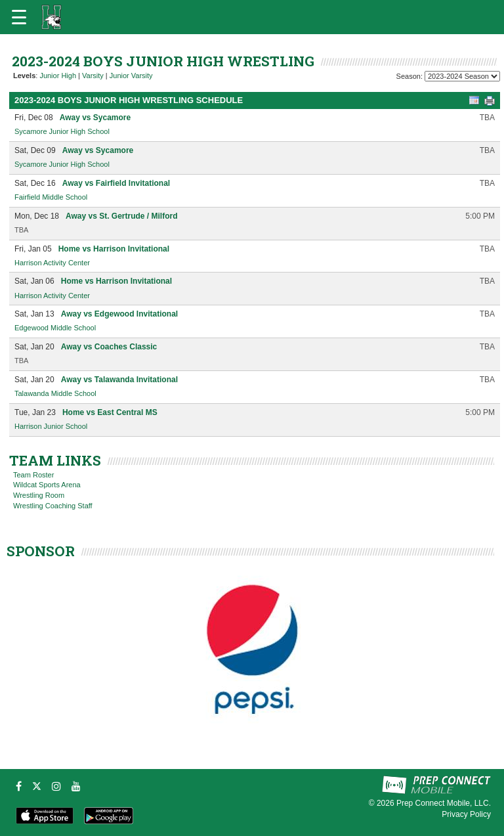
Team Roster (33, 475)
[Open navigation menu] (19, 17)
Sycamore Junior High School (62, 131)
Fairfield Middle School (51, 197)
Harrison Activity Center (52, 263)
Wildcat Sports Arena (47, 485)
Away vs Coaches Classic (109, 347)
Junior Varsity (131, 76)
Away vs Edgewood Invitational (119, 314)
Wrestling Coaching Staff (53, 506)
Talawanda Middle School (55, 393)
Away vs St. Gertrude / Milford (121, 216)
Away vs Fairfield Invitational (116, 183)
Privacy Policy (466, 814)
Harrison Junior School (51, 426)
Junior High (58, 76)
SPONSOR (41, 551)
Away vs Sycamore (95, 118)
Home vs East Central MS (110, 412)
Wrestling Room (39, 495)
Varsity (93, 76)
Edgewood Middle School (55, 328)
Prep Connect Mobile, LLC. (444, 803)
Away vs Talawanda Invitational (119, 380)
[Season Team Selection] (462, 76)
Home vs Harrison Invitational (114, 249)
